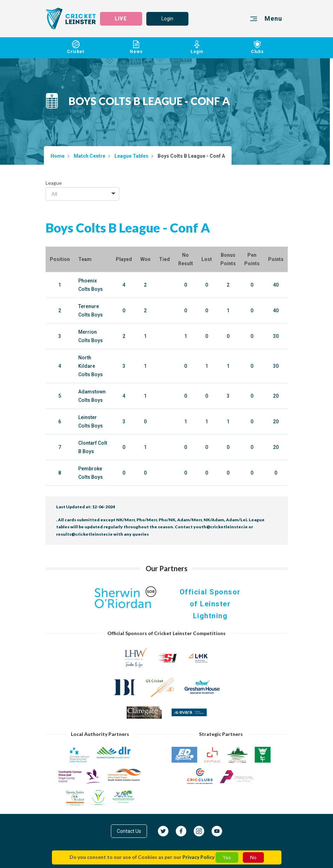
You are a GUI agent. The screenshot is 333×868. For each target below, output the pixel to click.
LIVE (121, 19)
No (253, 857)
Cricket (76, 47)
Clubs (257, 47)
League (54, 183)
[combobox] (82, 194)
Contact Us (129, 831)
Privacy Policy (198, 857)
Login (167, 19)
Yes (227, 857)
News (136, 47)
